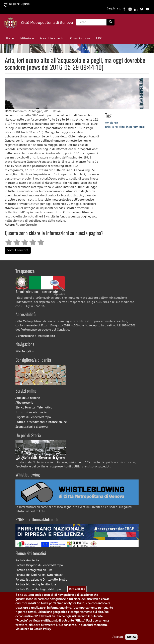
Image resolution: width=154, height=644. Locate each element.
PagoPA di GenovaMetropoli (34, 417)
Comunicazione (80, 38)
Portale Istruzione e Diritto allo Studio (41, 580)
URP (99, 38)
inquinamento (135, 127)
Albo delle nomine (28, 398)
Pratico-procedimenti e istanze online (41, 422)
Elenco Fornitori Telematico (34, 408)
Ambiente (111, 123)
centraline (118, 127)
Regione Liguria (17, 4)
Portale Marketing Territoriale (36, 585)
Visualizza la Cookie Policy (33, 634)
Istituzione (27, 38)
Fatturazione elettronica (32, 412)
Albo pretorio (24, 403)
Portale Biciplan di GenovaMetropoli (40, 565)
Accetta (118, 641)
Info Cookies (77, 594)
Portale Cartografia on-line (34, 570)
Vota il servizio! (18, 250)
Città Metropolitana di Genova (47, 23)
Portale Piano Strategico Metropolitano (42, 589)
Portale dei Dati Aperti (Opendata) (39, 575)
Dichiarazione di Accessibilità (35, 336)
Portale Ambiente (27, 560)
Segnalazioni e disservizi (32, 427)
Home (10, 38)
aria (108, 127)
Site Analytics (25, 351)
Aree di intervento (52, 38)
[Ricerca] (110, 22)
